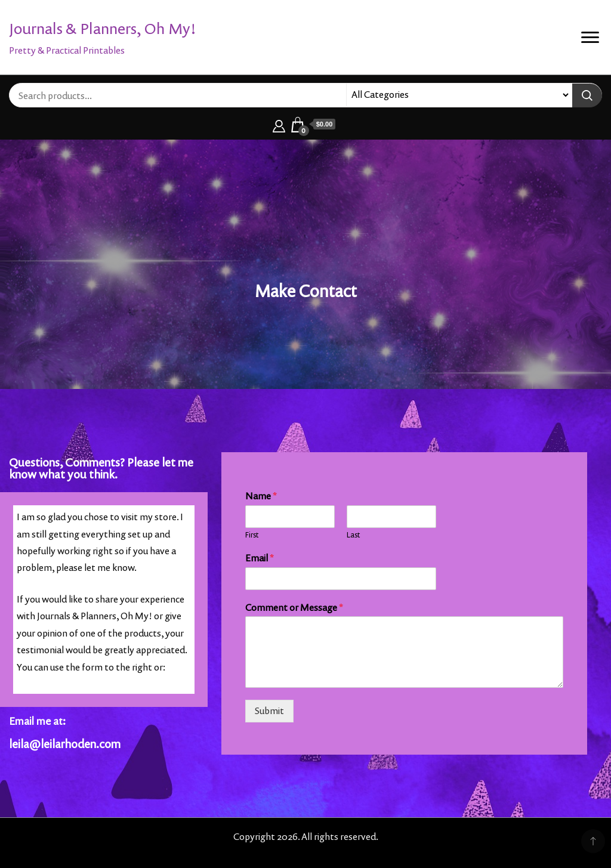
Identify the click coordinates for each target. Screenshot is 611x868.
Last (353, 535)
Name (261, 496)
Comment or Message (294, 608)
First (252, 535)
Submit (269, 711)
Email (260, 558)
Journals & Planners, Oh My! (103, 28)
